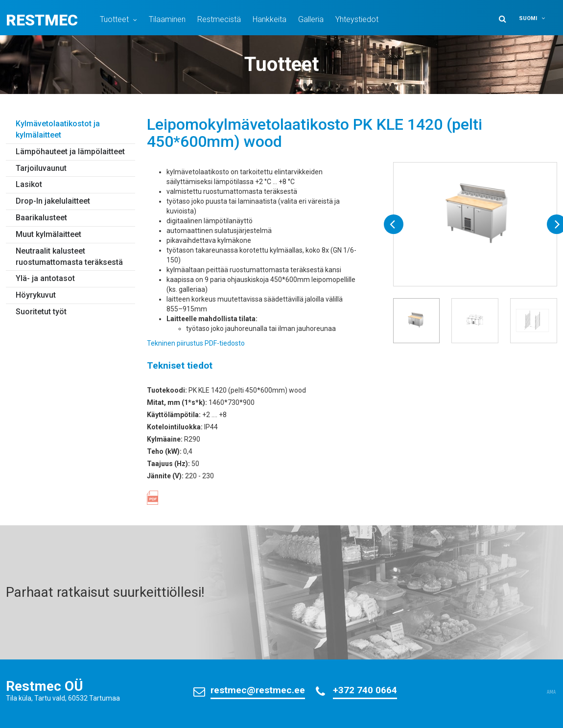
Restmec (42, 20)
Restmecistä (219, 19)
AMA (551, 692)
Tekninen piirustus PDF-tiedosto (196, 343)
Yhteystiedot (357, 19)
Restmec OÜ (45, 686)
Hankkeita (270, 19)
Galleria (311, 19)
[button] (537, 18)
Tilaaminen (167, 19)
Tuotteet (114, 19)
